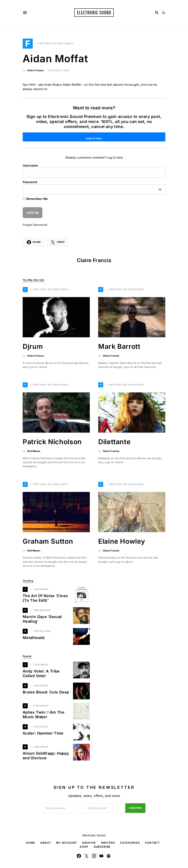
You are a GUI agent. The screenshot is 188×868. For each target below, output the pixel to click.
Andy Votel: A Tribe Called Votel (41, 674)
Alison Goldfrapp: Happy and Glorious (46, 756)
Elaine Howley (122, 541)
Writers (108, 843)
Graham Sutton (48, 541)
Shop (84, 847)
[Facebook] (79, 856)
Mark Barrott (119, 346)
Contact (152, 843)
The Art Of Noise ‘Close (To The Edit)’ (45, 598)
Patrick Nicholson (52, 442)
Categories (130, 843)
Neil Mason (34, 451)
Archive (89, 843)
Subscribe (135, 808)
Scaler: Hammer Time (43, 733)
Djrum (33, 346)
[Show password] (160, 189)
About (46, 843)
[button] (164, 13)
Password (30, 182)
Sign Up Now (94, 139)
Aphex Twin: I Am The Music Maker (44, 715)
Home (31, 843)
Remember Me (35, 199)
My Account (67, 843)
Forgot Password (35, 225)
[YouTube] (101, 856)
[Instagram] (94, 856)
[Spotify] (109, 856)
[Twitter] (86, 856)
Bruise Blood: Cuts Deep (46, 692)
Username (30, 165)
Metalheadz (34, 638)
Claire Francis (35, 70)
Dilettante (114, 442)
